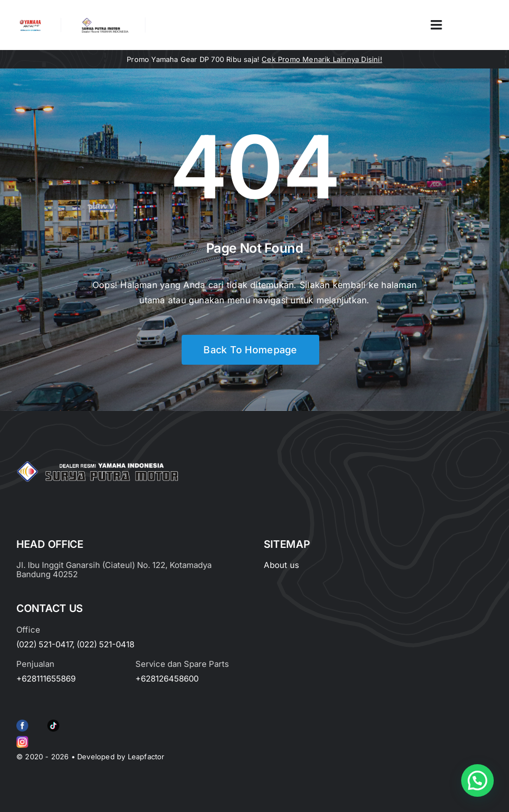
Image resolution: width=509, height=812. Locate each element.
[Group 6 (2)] (22, 738)
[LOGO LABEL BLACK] (104, 22)
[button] (477, 780)
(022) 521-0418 (105, 644)
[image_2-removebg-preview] (30, 22)
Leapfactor (146, 757)
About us (281, 565)
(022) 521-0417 (44, 644)
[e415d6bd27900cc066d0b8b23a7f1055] (53, 722)
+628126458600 (167, 679)
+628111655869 (46, 679)
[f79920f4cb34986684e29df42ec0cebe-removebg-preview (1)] (22, 722)
